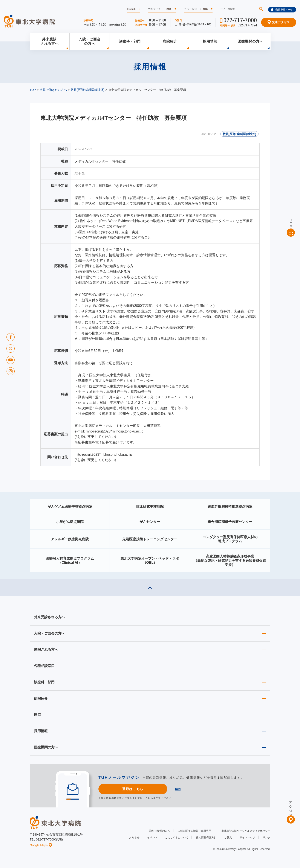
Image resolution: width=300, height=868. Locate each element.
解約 (178, 789)
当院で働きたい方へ (53, 90)
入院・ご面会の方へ (90, 41)
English (131, 9)
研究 (37, 715)
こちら (149, 798)
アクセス (291, 807)
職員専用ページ (282, 10)
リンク (266, 838)
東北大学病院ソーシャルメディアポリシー (246, 831)
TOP (33, 90)
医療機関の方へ (250, 41)
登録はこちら (133, 789)
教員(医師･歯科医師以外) (87, 90)
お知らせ (134, 838)
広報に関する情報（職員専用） (196, 831)
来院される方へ (46, 649)
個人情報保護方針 (206, 838)
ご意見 (228, 838)
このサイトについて (177, 838)
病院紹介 (170, 41)
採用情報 (210, 41)
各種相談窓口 (44, 666)
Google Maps (41, 845)
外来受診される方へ (50, 41)
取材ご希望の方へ (160, 831)
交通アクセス (279, 22)
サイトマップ (247, 838)
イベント (152, 838)
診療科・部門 (130, 41)
